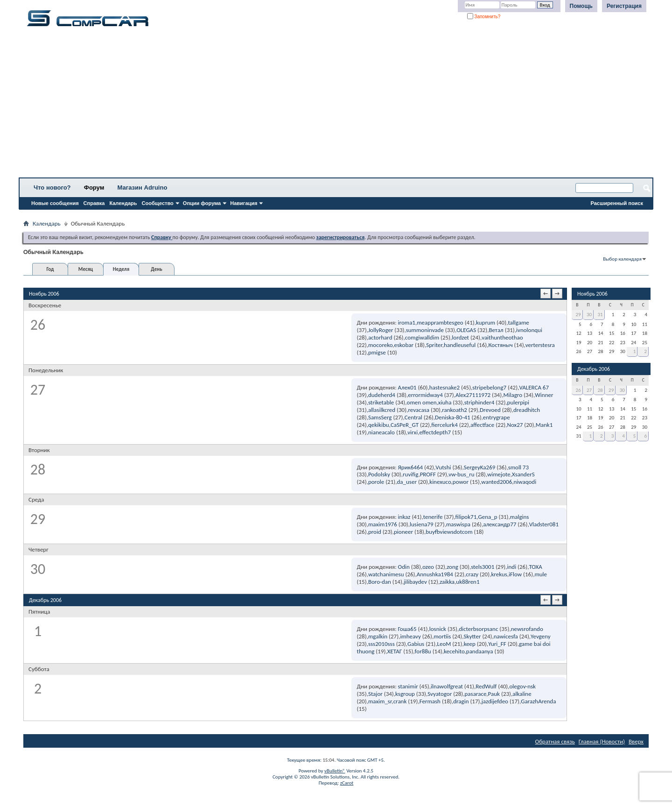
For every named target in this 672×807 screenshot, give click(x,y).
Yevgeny (540, 636)
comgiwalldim (422, 337)
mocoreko (380, 345)
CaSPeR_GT (405, 425)
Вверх (636, 741)
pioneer (403, 532)
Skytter (472, 636)
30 (589, 315)
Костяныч (500, 345)
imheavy (410, 636)
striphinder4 (479, 402)
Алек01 (407, 387)
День (156, 269)
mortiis (442, 636)
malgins (520, 517)
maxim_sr (380, 701)
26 (578, 390)
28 (600, 390)
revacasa (419, 410)
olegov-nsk (523, 686)
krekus (499, 574)
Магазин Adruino (143, 188)
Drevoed (490, 410)
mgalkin (378, 636)
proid (375, 532)
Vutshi (443, 467)
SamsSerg (380, 417)
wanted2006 (497, 482)
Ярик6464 (410, 467)
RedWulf (486, 686)
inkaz (404, 517)
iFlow (515, 574)
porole (376, 482)
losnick (438, 629)
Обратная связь (555, 741)
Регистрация (624, 6)
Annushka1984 (435, 574)
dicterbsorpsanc (478, 629)
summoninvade (425, 330)
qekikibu (379, 425)
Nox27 (515, 425)
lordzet (460, 337)
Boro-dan (380, 582)
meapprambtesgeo (440, 322)
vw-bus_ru (462, 474)
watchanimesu (386, 574)
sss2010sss (381, 644)
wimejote (499, 474)
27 (589, 390)
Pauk (494, 694)
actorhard (380, 337)
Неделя (121, 269)
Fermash (430, 701)
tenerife (433, 517)
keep (470, 644)
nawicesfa (506, 636)
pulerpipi (518, 402)
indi (511, 567)
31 (600, 315)
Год (50, 269)
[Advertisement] (292, 105)
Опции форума (202, 203)
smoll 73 (518, 467)
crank (400, 701)
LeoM (444, 644)
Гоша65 (407, 629)
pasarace (476, 694)
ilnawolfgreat (447, 686)
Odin (404, 567)
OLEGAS (466, 330)
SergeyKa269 (480, 467)
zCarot (347, 783)
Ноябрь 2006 (592, 294)
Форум (94, 188)
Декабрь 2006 (594, 369)
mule (541, 574)
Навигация (244, 203)
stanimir (408, 686)
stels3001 (483, 567)
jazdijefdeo (495, 701)
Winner (544, 395)
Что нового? (52, 188)
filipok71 (466, 517)
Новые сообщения (55, 203)
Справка (94, 203)
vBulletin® (335, 771)
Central (413, 417)
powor (461, 482)
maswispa (458, 524)
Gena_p (487, 517)
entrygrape (497, 417)
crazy (472, 574)
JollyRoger (381, 330)
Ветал (496, 330)
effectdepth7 (435, 432)
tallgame (518, 322)
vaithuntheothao (502, 337)
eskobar (404, 345)
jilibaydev (415, 582)
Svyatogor (440, 694)
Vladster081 (544, 524)
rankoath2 (455, 410)
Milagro (513, 395)
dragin (461, 701)
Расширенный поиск (617, 203)
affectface (482, 425)
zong (452, 567)
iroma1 (407, 322)
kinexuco (440, 482)
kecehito (454, 651)
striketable (381, 402)
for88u (423, 651)
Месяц (86, 269)
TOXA (535, 567)
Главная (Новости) (602, 741)
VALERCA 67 (534, 387)
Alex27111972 (473, 395)
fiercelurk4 (444, 425)
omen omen (422, 402)
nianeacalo (381, 432)
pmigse (377, 352)
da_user (407, 482)
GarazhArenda (538, 701)
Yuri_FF (497, 644)
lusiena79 (422, 524)
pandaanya (480, 651)
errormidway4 (425, 395)
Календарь (123, 203)
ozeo (428, 567)
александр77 (500, 524)
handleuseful (460, 345)
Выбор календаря (622, 259)
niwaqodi (525, 482)
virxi (413, 432)
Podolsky (379, 474)
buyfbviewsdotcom (449, 532)
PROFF (428, 474)
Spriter (434, 345)
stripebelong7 (489, 387)
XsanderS (523, 474)
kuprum (486, 322)
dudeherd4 (382, 395)
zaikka (447, 582)
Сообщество (158, 203)
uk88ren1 (468, 582)
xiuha (445, 402)
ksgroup (405, 694)
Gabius (416, 644)
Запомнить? (484, 17)
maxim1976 (383, 524)
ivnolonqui (529, 330)
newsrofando (527, 629)
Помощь (581, 6)
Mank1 (544, 425)
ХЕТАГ (395, 651)
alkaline (522, 694)
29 (578, 315)
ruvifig (410, 474)
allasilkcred (382, 410)
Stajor (375, 694)
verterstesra (540, 345)
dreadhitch (527, 410)
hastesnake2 (444, 387)
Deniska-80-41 (453, 417)
